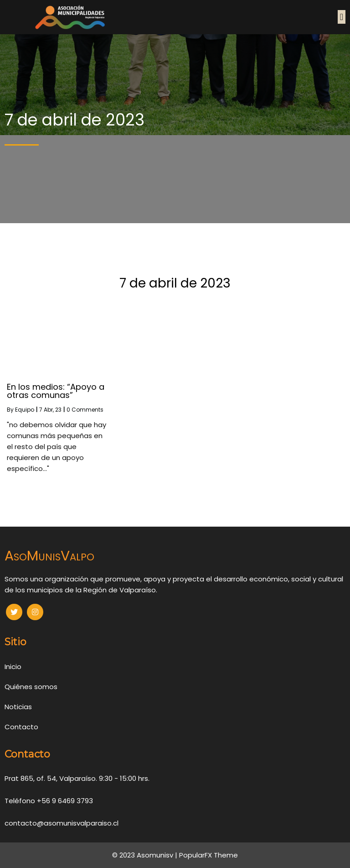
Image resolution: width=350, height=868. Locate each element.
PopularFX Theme (208, 855)
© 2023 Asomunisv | (146, 855)
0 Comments (85, 410)
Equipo (25, 410)
